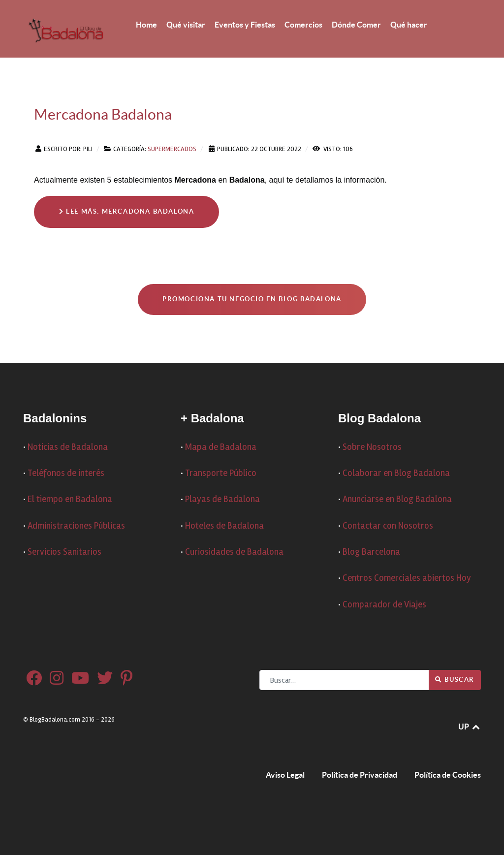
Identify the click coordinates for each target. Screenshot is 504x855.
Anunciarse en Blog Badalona (397, 499)
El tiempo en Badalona (70, 499)
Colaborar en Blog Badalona (396, 473)
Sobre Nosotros (372, 447)
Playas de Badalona (222, 499)
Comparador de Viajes (384, 605)
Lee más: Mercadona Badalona (126, 211)
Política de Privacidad (360, 775)
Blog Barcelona (371, 552)
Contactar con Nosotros (388, 526)
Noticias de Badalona (68, 447)
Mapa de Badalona (221, 447)
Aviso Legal (285, 775)
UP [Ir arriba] (470, 727)
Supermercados (172, 149)
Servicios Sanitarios (64, 552)
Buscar (455, 680)
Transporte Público (221, 473)
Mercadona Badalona (103, 114)
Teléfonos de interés (66, 473)
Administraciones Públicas (76, 526)
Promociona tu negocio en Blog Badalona (252, 299)
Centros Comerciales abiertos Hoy (407, 578)
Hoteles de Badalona (224, 526)
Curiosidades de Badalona (234, 552)
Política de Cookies (448, 775)
